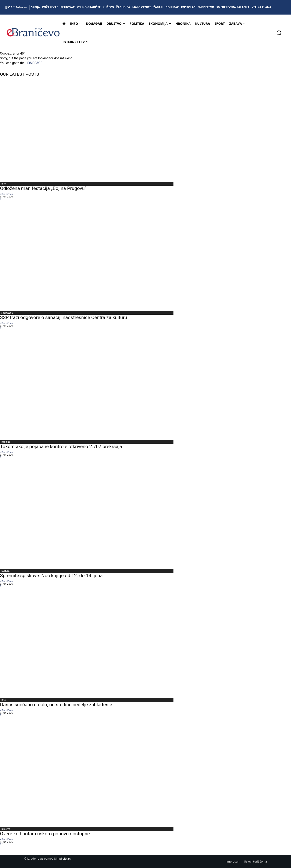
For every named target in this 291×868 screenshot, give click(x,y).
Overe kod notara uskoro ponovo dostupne (45, 834)
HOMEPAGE (34, 63)
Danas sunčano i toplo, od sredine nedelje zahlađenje (56, 705)
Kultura (5, 571)
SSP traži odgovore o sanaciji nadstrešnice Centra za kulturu (64, 317)
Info (4, 184)
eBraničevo (6, 194)
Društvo (6, 829)
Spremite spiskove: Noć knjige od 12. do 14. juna (51, 576)
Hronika (6, 442)
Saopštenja (7, 313)
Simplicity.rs (63, 859)
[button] (279, 33)
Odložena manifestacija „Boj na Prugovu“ (43, 188)
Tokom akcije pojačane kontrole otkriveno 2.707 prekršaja (61, 446)
